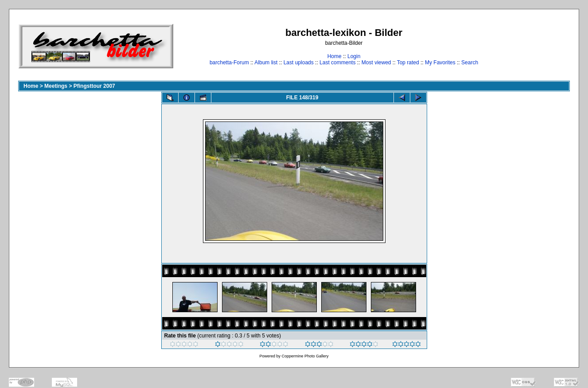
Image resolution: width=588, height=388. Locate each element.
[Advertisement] (542, 46)
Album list (266, 63)
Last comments (337, 63)
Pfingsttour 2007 (94, 86)
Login (354, 56)
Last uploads (299, 63)
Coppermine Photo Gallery (305, 356)
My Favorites (440, 63)
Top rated (408, 63)
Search (470, 63)
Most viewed (376, 63)
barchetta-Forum (229, 63)
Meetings (56, 86)
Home (335, 56)
